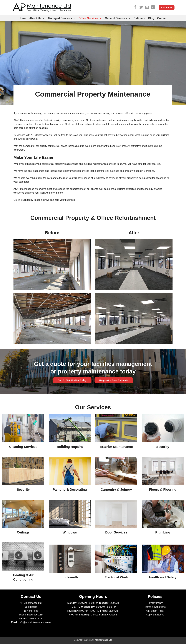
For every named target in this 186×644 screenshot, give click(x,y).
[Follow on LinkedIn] (153, 8)
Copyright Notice (155, 615)
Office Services (90, 18)
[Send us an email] (147, 8)
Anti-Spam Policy (155, 611)
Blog (151, 18)
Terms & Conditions (155, 607)
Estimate (139, 18)
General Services (118, 18)
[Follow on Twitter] (141, 8)
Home (22, 18)
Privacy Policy (155, 603)
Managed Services (62, 18)
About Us (37, 18)
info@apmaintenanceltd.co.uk (35, 622)
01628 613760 (35, 619)
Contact (162, 18)
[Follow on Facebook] (135, 8)
